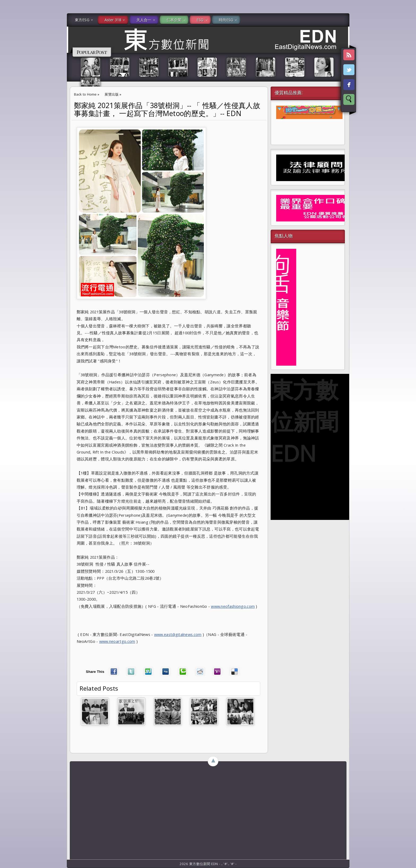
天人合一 (144, 20)
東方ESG (82, 20)
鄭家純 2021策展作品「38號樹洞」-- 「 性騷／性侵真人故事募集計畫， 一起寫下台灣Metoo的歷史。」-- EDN (167, 109)
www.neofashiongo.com (233, 606)
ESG (200, 20)
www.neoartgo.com (117, 641)
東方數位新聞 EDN (304, 421)
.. (222, 864)
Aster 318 (113, 20)
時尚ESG (226, 20)
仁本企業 (174, 20)
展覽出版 (112, 94)
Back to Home (85, 94)
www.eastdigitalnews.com (178, 634)
